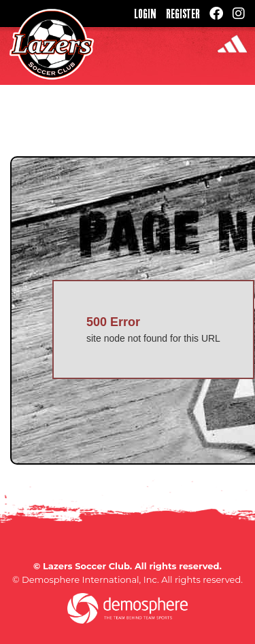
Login (145, 14)
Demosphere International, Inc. (90, 579)
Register (183, 14)
